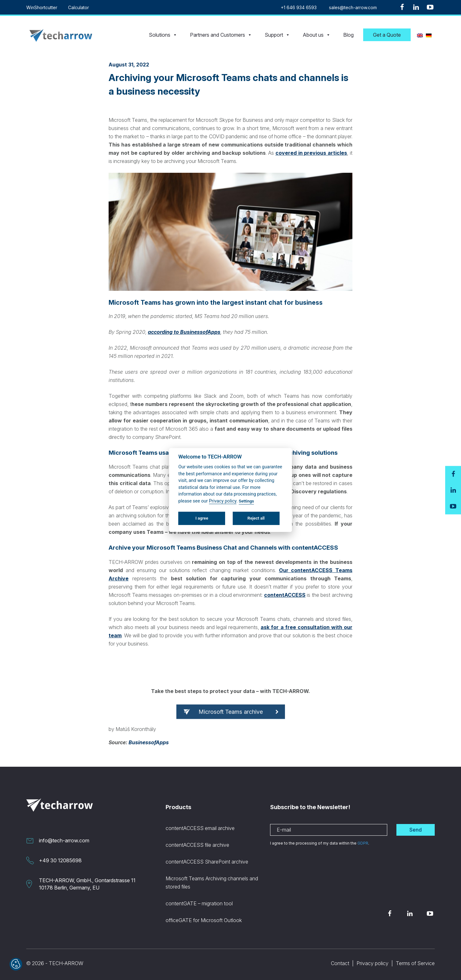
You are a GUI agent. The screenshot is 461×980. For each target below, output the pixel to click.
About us (317, 35)
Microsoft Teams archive (231, 717)
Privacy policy (373, 963)
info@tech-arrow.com (64, 840)
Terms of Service (415, 963)
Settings (246, 501)
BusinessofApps (149, 742)
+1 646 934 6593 (299, 7)
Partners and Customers (221, 35)
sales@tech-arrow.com (353, 7)
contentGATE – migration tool (199, 903)
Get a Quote (387, 35)
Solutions (163, 35)
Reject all (256, 518)
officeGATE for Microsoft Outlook (204, 920)
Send (416, 830)
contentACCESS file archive (197, 845)
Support (277, 35)
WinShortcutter (42, 7)
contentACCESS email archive (200, 828)
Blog (348, 35)
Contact (340, 963)
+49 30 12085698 (60, 860)
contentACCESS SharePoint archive (207, 862)
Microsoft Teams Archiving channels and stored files (212, 883)
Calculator (79, 7)
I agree (202, 518)
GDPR (363, 843)
